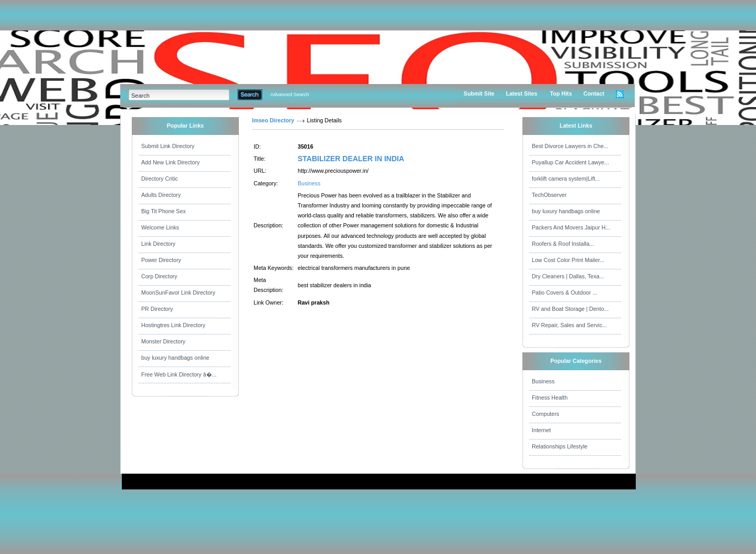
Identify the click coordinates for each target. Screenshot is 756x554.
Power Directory (161, 260)
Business (309, 183)
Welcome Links (160, 227)
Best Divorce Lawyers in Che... (570, 146)
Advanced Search (290, 95)
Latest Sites (522, 93)
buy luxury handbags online (175, 358)
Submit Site (479, 93)
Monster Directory (163, 341)
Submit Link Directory (168, 146)
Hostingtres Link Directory (173, 325)
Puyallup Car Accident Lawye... (570, 162)
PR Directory (157, 309)
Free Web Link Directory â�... (179, 374)
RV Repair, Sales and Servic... (569, 325)
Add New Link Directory (170, 162)
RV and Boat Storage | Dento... (570, 309)
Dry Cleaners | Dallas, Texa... (568, 276)
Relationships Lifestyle (560, 446)
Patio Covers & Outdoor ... (564, 292)
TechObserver (549, 195)
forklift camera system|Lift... (566, 179)
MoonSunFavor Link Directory (178, 292)
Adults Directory (161, 195)
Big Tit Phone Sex (164, 211)
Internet (541, 430)
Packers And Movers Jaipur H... (571, 227)
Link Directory (158, 244)
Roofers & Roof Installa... (563, 244)
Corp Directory (159, 276)
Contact (594, 93)
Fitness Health (550, 398)
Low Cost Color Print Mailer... (568, 260)
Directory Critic (160, 179)
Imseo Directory (273, 120)
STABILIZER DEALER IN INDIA (351, 159)
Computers (545, 414)
